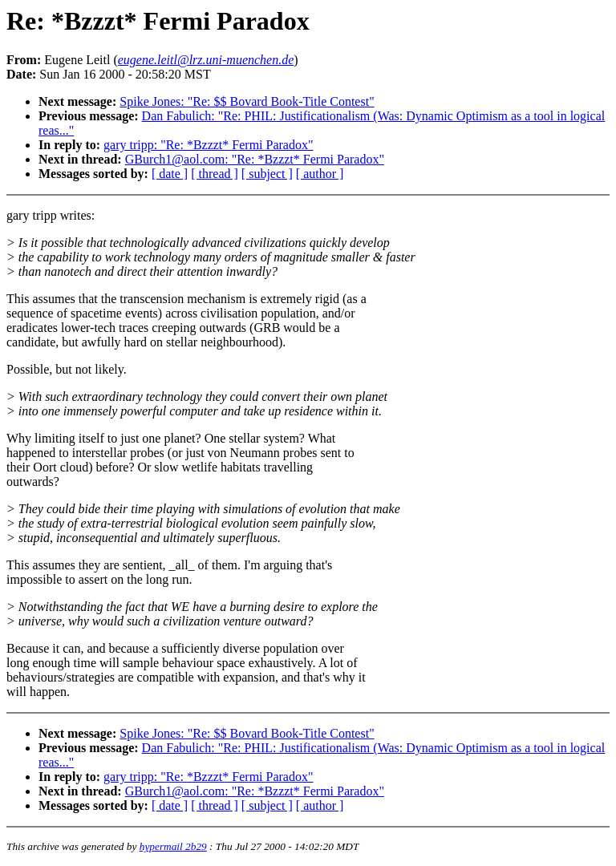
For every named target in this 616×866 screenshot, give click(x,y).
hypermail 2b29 (173, 846)
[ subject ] (267, 174)
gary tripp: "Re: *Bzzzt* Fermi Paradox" (208, 145)
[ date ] (170, 174)
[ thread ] (215, 174)
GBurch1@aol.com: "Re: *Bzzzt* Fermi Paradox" (255, 159)
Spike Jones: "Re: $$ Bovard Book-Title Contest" (247, 101)
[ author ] (320, 174)
